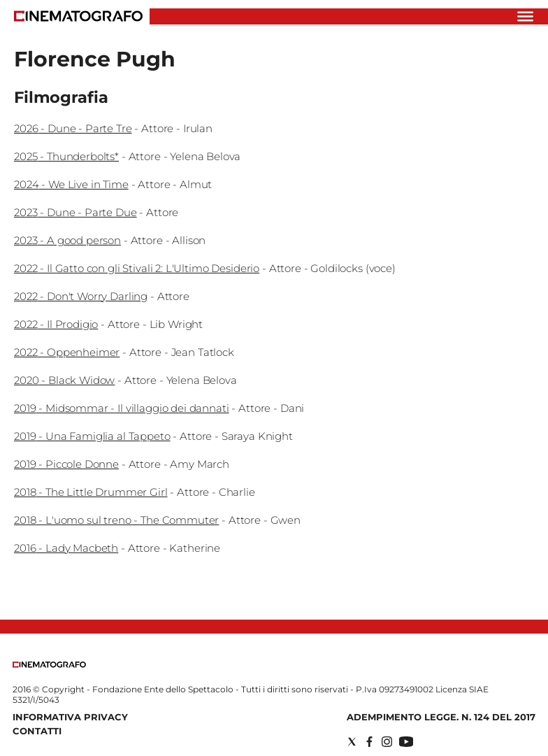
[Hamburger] (525, 16)
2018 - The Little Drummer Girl (91, 492)
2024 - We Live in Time (71, 184)
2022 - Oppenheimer (67, 352)
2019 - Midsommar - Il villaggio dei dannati (122, 408)
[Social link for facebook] (369, 742)
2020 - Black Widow (64, 380)
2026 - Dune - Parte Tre (73, 128)
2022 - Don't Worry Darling (81, 296)
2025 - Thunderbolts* (66, 156)
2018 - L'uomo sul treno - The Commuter (116, 520)
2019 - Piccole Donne (66, 464)
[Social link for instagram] (387, 742)
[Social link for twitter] (352, 742)
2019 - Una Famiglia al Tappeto (92, 436)
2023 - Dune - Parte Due (75, 212)
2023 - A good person (67, 240)
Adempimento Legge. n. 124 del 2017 (441, 717)
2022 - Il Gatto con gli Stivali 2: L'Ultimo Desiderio (137, 268)
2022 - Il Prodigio (56, 324)
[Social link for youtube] (406, 742)
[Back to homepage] (49, 665)
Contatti (37, 731)
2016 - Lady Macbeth (66, 548)
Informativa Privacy (70, 717)
